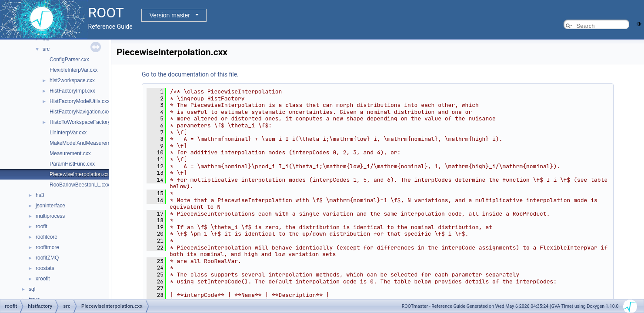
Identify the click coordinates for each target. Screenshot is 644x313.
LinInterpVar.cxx (68, 133)
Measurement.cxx (70, 153)
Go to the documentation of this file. (190, 74)
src (46, 49)
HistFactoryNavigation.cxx (80, 112)
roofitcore (47, 237)
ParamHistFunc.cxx (72, 164)
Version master (170, 15)
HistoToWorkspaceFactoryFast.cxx (90, 122)
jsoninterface (50, 206)
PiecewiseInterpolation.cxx (80, 174)
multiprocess (50, 216)
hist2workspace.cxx (72, 80)
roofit (42, 226)
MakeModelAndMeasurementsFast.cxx (95, 143)
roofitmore (47, 247)
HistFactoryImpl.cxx (72, 91)
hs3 (40, 195)
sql (32, 289)
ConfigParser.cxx (69, 60)
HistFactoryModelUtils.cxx (80, 101)
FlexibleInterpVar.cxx (74, 70)
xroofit (43, 279)
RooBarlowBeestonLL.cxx (79, 185)
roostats (45, 268)
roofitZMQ (47, 258)
